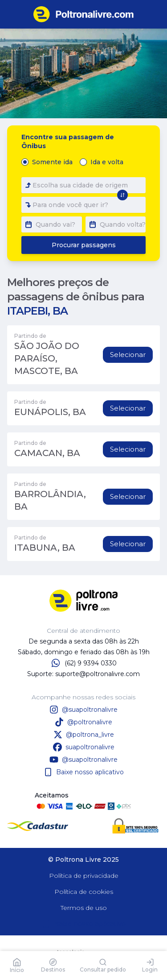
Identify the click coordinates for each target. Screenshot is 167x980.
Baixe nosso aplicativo (84, 772)
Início (17, 965)
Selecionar (128, 355)
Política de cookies (84, 892)
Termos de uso (84, 908)
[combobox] (83, 185)
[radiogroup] (74, 162)
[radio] (25, 162)
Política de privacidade (84, 876)
